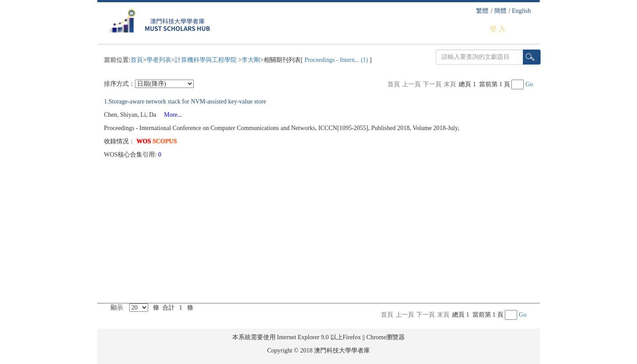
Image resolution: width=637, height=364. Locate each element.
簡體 (500, 11)
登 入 (498, 29)
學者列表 (159, 60)
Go (529, 84)
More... (170, 115)
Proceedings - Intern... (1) (336, 60)
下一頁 (432, 84)
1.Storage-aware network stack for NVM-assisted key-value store (185, 102)
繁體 (482, 11)
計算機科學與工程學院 (207, 60)
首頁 (137, 60)
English (521, 11)
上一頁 (411, 84)
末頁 (450, 84)
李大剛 (251, 60)
